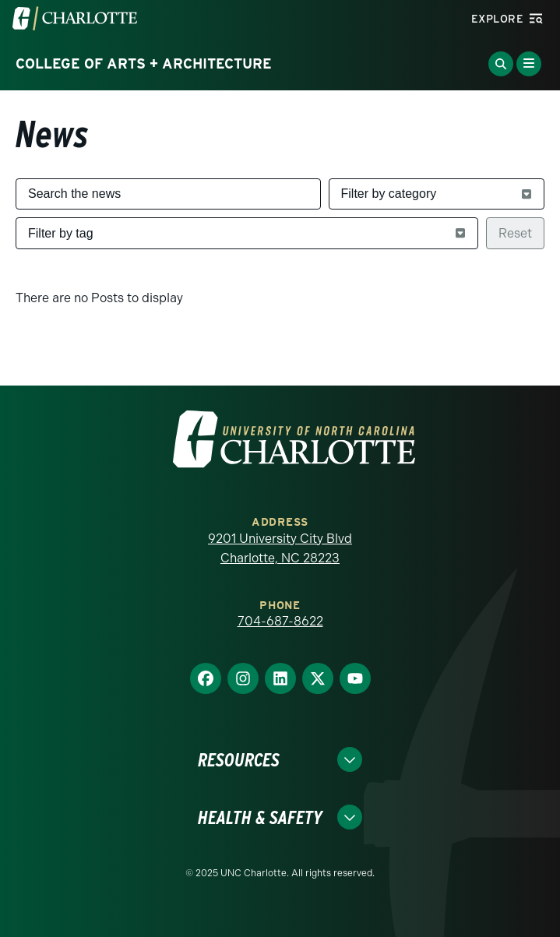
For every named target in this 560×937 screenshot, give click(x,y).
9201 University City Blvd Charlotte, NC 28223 (280, 549)
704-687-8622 (280, 621)
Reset (515, 233)
